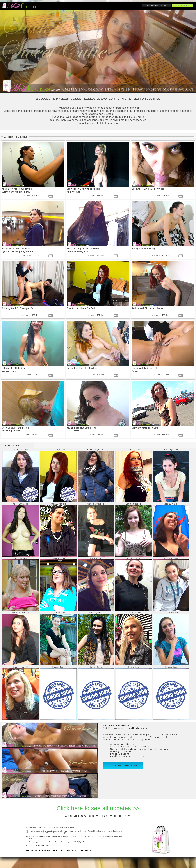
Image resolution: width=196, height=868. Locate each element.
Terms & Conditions (43, 833)
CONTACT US (52, 828)
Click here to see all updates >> (98, 808)
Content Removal (72, 833)
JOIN (43, 828)
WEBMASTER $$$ (67, 828)
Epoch (82, 842)
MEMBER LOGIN (33, 828)
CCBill (75, 842)
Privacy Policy (58, 833)
